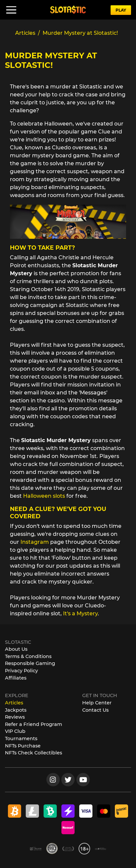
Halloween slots (44, 496)
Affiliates (16, 678)
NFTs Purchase (23, 746)
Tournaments (21, 739)
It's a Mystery (80, 613)
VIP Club (15, 731)
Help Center (97, 703)
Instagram (35, 542)
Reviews (15, 717)
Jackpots (16, 710)
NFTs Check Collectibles (34, 753)
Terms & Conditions (28, 656)
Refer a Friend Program (34, 724)
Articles (14, 703)
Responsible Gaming (30, 663)
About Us (16, 649)
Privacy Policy (21, 671)
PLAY (121, 10)
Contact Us (95, 710)
